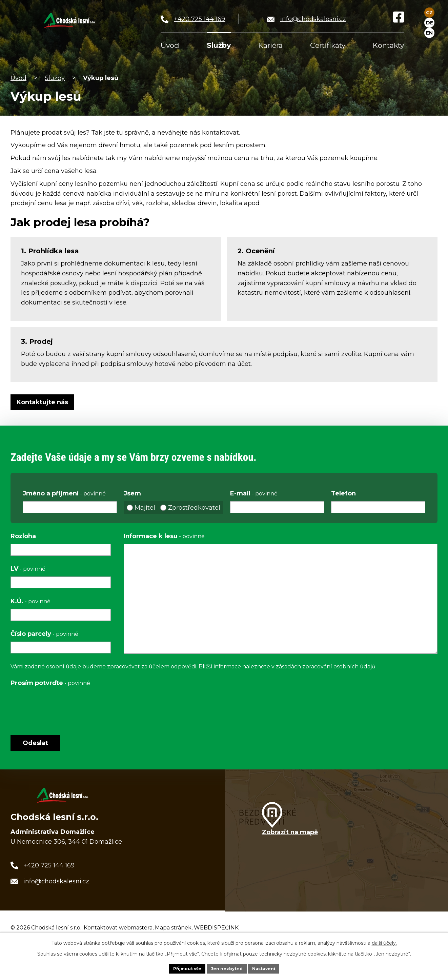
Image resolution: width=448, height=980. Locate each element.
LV (28, 569)
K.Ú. (30, 601)
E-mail (254, 493)
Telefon (343, 493)
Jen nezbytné (227, 968)
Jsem (132, 493)
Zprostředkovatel (194, 508)
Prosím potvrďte (50, 683)
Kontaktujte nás (45, 402)
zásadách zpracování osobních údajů (326, 667)
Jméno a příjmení (64, 493)
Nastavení (269, 968)
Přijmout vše (183, 968)
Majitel (145, 508)
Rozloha (23, 536)
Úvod (18, 78)
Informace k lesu (164, 536)
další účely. (384, 941)
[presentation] (62, 706)
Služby (55, 78)
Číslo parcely (44, 634)
